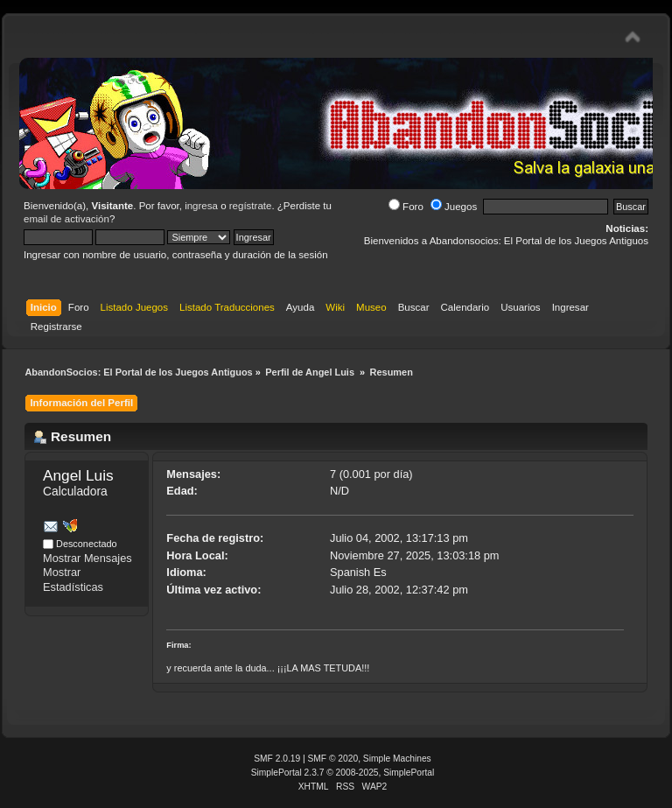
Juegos (454, 207)
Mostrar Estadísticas (73, 580)
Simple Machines (397, 759)
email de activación (66, 219)
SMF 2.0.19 (277, 759)
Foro (406, 207)
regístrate (251, 206)
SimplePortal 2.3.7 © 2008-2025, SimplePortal (343, 773)
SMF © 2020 (333, 759)
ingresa (201, 206)
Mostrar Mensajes (87, 558)
